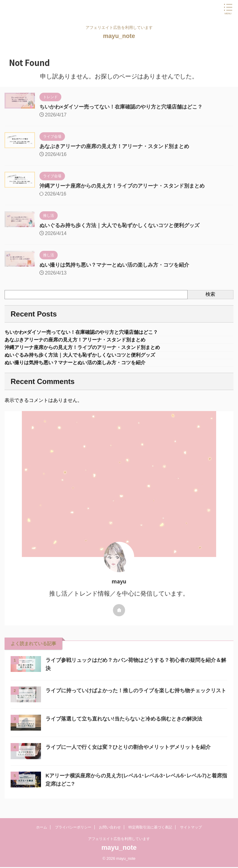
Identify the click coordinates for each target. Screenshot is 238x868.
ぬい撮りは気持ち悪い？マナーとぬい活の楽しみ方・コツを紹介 (119, 265)
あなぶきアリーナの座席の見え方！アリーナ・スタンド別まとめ (119, 146)
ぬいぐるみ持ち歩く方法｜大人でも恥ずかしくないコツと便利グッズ (124, 225)
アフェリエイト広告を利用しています (119, 839)
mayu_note (119, 36)
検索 (210, 294)
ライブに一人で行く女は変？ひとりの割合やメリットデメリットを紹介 (133, 752)
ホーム (42, 828)
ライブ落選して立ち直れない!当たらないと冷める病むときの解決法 (128, 724)
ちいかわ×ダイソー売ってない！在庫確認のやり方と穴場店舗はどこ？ (126, 107)
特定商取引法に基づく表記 (150, 828)
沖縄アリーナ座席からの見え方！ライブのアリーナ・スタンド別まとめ (127, 186)
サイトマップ (191, 828)
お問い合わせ (110, 828)
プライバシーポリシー (73, 828)
